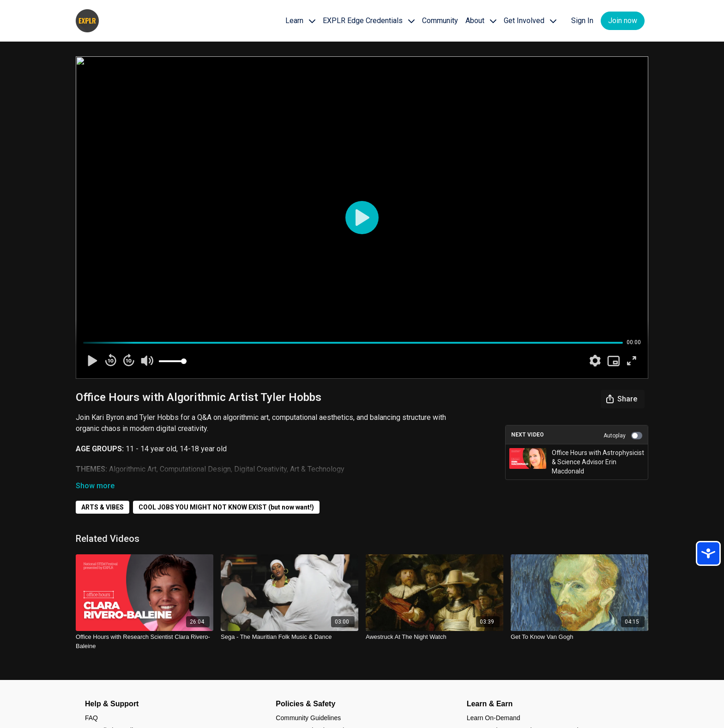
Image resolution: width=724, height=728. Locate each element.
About (481, 21)
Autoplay (623, 436)
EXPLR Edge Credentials (369, 21)
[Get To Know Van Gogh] (579, 637)
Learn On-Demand (494, 718)
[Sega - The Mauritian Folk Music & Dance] (290, 637)
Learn (300, 21)
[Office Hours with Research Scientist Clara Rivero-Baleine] (145, 641)
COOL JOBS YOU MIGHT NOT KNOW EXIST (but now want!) (226, 507)
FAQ (91, 718)
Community (440, 21)
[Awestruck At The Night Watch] (434, 637)
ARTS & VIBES (103, 507)
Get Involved (530, 21)
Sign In (582, 21)
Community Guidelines (308, 718)
